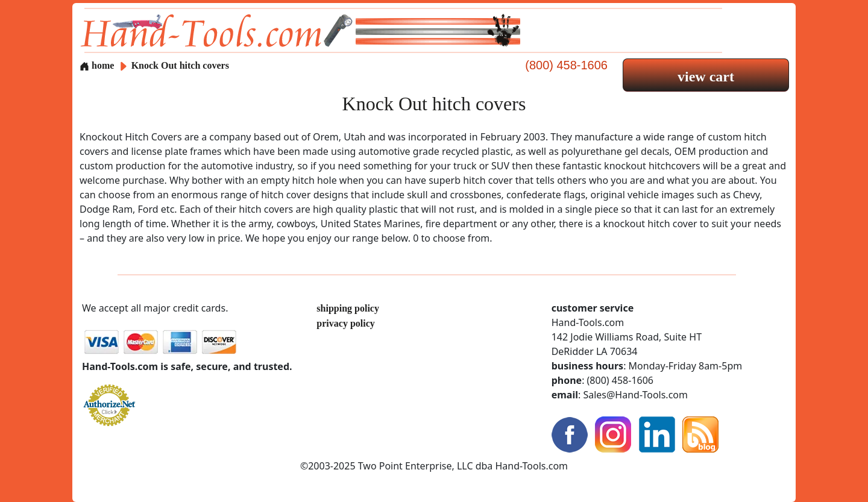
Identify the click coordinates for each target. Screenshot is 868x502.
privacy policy (345, 323)
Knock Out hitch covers (180, 65)
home (97, 65)
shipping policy (348, 308)
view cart (706, 77)
